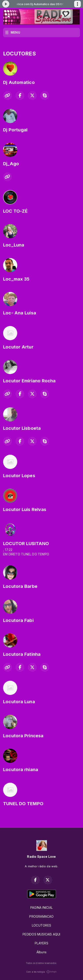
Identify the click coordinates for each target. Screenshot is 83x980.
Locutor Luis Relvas (25, 509)
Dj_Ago (11, 164)
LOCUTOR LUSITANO (26, 544)
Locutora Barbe (20, 586)
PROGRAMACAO (41, 916)
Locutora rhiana (21, 770)
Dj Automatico (19, 82)
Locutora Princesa (23, 736)
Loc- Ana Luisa (20, 313)
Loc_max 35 (16, 279)
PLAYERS (41, 943)
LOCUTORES (41, 925)
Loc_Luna (14, 245)
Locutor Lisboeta (22, 428)
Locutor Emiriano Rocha (29, 381)
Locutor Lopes (19, 476)
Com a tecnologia (41, 972)
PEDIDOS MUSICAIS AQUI (41, 934)
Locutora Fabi (18, 620)
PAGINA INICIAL (41, 908)
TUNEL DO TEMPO (23, 804)
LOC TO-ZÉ (15, 211)
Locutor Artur (18, 347)
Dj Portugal (15, 130)
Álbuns (41, 952)
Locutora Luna (19, 702)
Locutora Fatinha (22, 654)
